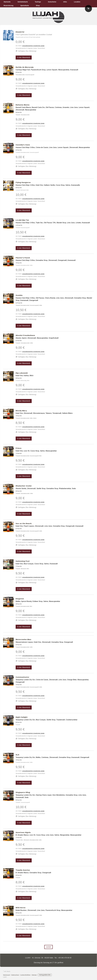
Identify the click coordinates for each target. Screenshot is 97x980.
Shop (38, 5)
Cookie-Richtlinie (25, 975)
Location (77, 2)
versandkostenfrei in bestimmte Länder (33, 46)
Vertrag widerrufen (45, 975)
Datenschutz (15, 975)
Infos (65, 2)
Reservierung (8, 5)
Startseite (7, 2)
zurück (48, 947)
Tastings (38, 2)
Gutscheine (52, 2)
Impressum (7, 975)
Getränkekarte (23, 2)
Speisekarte (25, 5)
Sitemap (34, 975)
